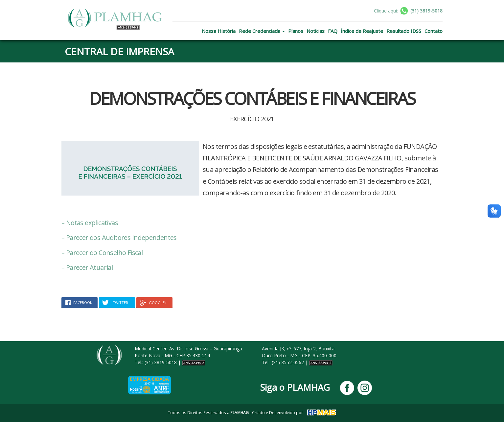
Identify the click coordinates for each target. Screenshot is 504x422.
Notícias (316, 31)
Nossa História (219, 31)
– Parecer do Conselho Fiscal (102, 253)
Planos (296, 31)
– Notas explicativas (90, 223)
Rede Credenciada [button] (262, 31)
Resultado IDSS (404, 31)
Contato (434, 31)
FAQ (333, 31)
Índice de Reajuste (362, 31)
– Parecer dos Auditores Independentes (119, 237)
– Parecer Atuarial (87, 267)
